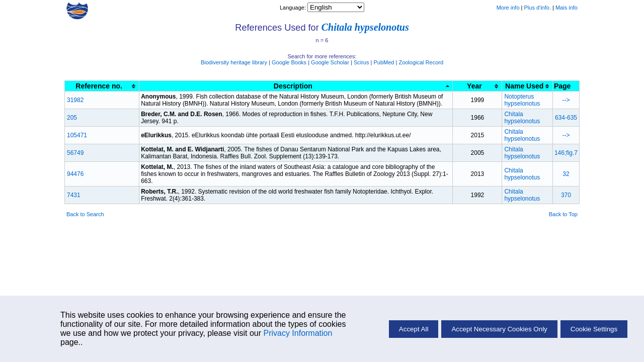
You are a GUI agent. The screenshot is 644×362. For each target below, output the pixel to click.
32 (566, 174)
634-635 (566, 118)
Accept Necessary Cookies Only (499, 329)
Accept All (414, 329)
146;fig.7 (566, 153)
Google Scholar (330, 62)
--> (566, 100)
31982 (75, 100)
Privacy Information (298, 333)
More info (508, 8)
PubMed (384, 62)
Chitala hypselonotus (365, 27)
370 (566, 195)
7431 (74, 195)
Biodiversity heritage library (234, 62)
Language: (294, 8)
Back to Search (85, 214)
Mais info (567, 8)
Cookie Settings (594, 329)
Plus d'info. (538, 8)
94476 (75, 174)
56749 (75, 153)
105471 (77, 135)
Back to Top (563, 214)
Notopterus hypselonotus (522, 100)
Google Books (289, 62)
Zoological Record (421, 62)
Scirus (361, 62)
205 (72, 118)
